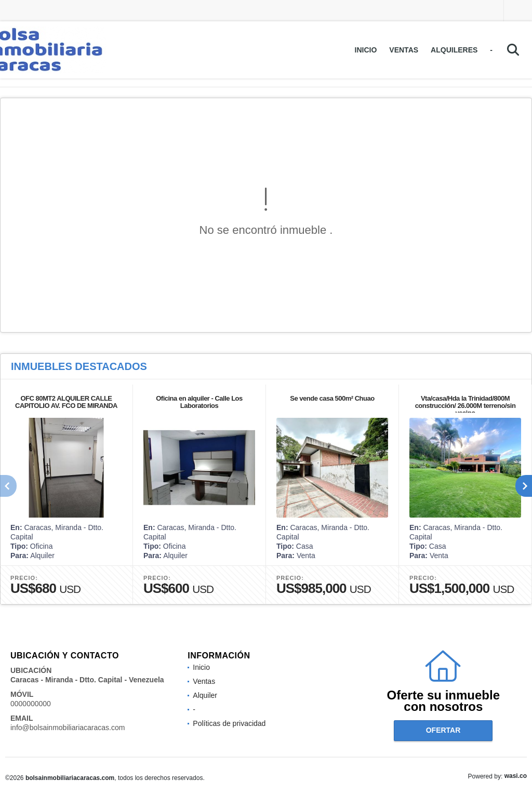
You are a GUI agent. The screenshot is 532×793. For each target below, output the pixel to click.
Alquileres (454, 50)
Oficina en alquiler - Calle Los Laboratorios (199, 402)
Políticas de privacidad (229, 723)
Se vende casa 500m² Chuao (332, 398)
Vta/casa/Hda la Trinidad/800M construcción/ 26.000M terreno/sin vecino (465, 406)
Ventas (404, 50)
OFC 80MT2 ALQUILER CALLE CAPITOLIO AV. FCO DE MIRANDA (66, 402)
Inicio (366, 50)
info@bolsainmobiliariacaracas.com (68, 728)
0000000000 (31, 704)
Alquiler (205, 695)
